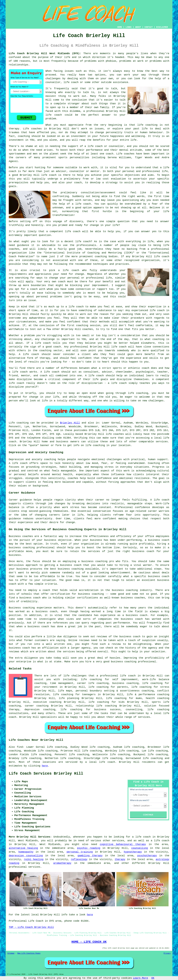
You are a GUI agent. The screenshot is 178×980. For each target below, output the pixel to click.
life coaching (63, 695)
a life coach (160, 841)
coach (78, 183)
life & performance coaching (148, 695)
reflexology (79, 859)
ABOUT (138, 27)
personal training (80, 852)
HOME (120, 27)
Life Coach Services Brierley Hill (46, 774)
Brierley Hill (70, 423)
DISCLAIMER (162, 27)
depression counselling (26, 856)
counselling (140, 848)
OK (153, 978)
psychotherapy (147, 856)
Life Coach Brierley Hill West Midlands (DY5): (45, 53)
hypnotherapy (133, 852)
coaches (129, 154)
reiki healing (34, 859)
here (45, 766)
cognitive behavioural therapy (123, 844)
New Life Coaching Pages (29, 953)
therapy (14, 129)
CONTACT (149, 27)
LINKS (128, 27)
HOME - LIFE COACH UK (89, 942)
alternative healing (23, 848)
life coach (71, 82)
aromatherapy (62, 863)
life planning (69, 698)
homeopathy (26, 852)
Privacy (167, 953)
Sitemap (11, 953)
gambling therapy (90, 856)
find (20, 747)
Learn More (140, 978)
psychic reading (89, 848)
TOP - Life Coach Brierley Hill (31, 927)
